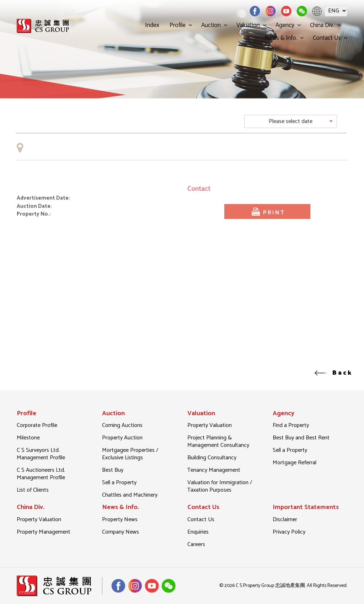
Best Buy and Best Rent (301, 438)
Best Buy (113, 470)
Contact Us (327, 38)
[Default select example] (291, 121)
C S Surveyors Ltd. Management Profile (41, 454)
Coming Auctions (122, 425)
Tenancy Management (214, 470)
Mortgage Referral (295, 463)
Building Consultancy (212, 458)
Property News (120, 520)
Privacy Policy (289, 532)
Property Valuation (210, 425)
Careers (196, 544)
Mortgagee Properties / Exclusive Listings (130, 454)
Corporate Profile (37, 425)
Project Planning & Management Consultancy (218, 442)
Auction (211, 25)
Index (152, 25)
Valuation (248, 25)
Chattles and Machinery (130, 495)
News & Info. (281, 38)
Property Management (44, 532)
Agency (285, 25)
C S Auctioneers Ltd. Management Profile (41, 474)
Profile (178, 25)
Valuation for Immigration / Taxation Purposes (220, 486)
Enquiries (198, 532)
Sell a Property (119, 483)
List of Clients (33, 490)
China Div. (322, 25)
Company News (121, 532)
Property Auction (122, 438)
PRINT (267, 219)
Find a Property (291, 425)
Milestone (28, 438)
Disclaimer (285, 520)
